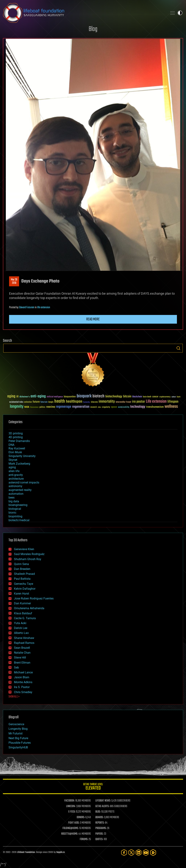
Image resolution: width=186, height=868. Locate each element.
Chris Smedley (23, 692)
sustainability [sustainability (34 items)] (124, 407)
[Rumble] (153, 853)
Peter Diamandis (19, 441)
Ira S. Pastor (22, 687)
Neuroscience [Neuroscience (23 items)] (34, 407)
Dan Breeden (22, 569)
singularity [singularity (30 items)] (106, 407)
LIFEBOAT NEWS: (103, 801)
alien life (14, 471)
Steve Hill (20, 658)
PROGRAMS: (101, 828)
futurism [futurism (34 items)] (44, 402)
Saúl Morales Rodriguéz (29, 554)
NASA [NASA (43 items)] (27, 407)
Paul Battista (22, 579)
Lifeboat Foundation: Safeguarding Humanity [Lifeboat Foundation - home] (84, 13)
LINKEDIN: (71, 806)
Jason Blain (22, 677)
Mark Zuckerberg (19, 464)
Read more (93, 319)
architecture (16, 479)
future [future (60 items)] (36, 402)
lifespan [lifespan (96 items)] (173, 402)
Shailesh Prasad (24, 574)
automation (16, 494)
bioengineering (18, 505)
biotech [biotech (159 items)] (98, 396)
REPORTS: (100, 823)
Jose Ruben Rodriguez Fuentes (34, 598)
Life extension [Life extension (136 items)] (156, 402)
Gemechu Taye (24, 584)
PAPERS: (99, 834)
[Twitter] (131, 853)
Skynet (13, 460)
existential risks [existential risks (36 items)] (16, 402)
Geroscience (16, 724)
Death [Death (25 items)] (179, 397)
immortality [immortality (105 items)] (107, 402)
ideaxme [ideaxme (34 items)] (94, 402)
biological (15, 509)
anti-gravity (16, 475)
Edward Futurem (27, 308)
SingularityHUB (18, 747)
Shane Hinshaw (24, 638)
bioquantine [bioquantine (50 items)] (70, 397)
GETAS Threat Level (93, 787)
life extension (44, 308)
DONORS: (81, 817)
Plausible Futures (20, 743)
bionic (12, 513)
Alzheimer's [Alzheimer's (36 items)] (25, 397)
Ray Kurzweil (17, 448)
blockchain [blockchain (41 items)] (137, 397)
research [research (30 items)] (94, 407)
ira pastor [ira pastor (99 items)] (139, 402)
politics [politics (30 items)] (42, 407)
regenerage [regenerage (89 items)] (64, 407)
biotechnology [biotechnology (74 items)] (114, 397)
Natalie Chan (22, 653)
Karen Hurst (22, 594)
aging (12, 467)
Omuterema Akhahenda (29, 608)
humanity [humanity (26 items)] (87, 402)
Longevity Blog (18, 729)
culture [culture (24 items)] (174, 397)
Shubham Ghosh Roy (28, 559)
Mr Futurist (16, 733)
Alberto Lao (21, 633)
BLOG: (98, 812)
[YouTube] (146, 853)
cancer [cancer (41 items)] (155, 397)
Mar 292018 (14, 281)
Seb (16, 667)
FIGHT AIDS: (74, 823)
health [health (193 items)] (60, 401)
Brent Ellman (22, 663)
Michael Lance (23, 672)
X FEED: (72, 812)
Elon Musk (15, 452)
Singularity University (22, 456)
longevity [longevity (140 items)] (17, 407)
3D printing (16, 433)
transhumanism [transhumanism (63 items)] (155, 407)
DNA (11, 445)
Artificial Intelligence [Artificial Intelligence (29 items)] (55, 397)
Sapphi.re (60, 852)
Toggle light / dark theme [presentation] (180, 13)
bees (12, 498)
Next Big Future (18, 738)
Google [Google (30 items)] (51, 402)
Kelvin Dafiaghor (25, 589)
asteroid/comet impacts (24, 482)
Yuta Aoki (20, 623)
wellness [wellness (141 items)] (171, 407)
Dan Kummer (22, 603)
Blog (93, 29)
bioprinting (15, 516)
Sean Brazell (22, 648)
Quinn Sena (21, 564)
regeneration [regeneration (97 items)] (81, 407)
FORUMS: (84, 839)
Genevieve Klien (24, 549)
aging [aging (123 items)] (11, 396)
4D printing (16, 437)
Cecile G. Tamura (25, 618)
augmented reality (20, 490)
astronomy (15, 486)
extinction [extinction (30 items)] (28, 402)
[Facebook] (124, 853)
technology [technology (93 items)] (138, 407)
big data (14, 501)
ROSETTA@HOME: (70, 834)
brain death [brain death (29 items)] (147, 397)
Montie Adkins (23, 682)
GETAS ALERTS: (102, 806)
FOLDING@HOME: (71, 828)
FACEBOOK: (69, 801)
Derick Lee (21, 628)
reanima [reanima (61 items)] (51, 407)
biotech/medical (19, 520)
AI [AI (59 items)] (17, 397)
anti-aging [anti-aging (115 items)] (38, 396)
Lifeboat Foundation (26, 852)
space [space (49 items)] (114, 407)
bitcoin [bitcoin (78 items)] (127, 397)
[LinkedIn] (139, 853)
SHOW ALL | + (14, 697)
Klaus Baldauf (23, 613)
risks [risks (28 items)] (99, 407)
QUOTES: (99, 839)
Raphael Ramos (24, 643)
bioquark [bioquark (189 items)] (84, 396)
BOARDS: (99, 817)
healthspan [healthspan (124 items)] (74, 402)
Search (178, 348)
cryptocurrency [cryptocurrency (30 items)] (165, 397)
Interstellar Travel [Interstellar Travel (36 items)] (123, 402)
